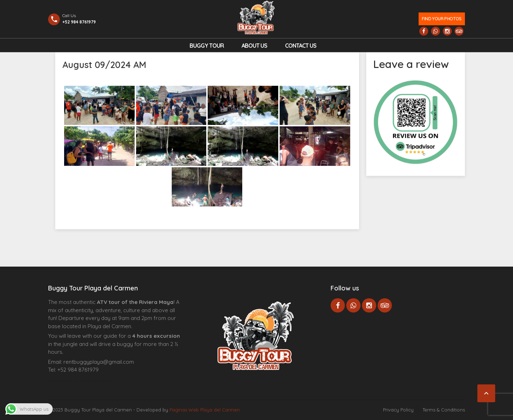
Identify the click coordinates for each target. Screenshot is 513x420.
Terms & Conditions (444, 410)
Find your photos (442, 19)
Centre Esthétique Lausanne (88, 381)
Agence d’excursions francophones (63, 381)
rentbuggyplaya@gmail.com (99, 362)
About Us (254, 46)
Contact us (301, 46)
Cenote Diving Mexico (108, 381)
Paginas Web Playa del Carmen (205, 410)
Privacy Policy (398, 410)
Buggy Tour (207, 46)
